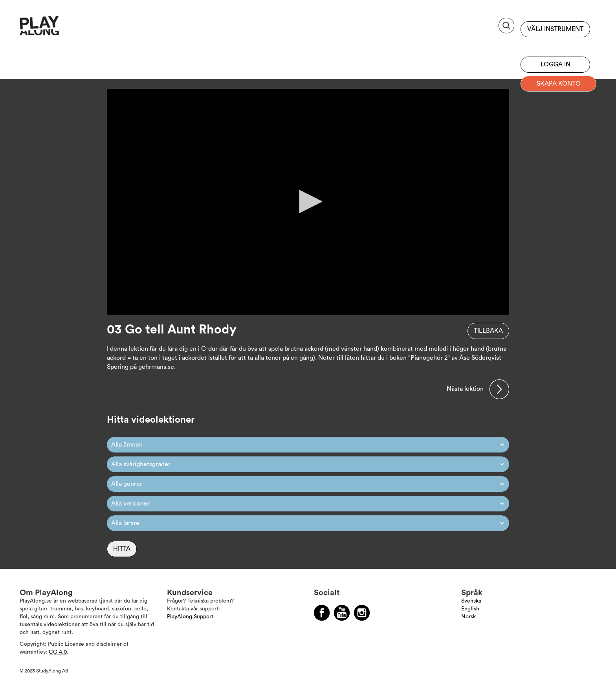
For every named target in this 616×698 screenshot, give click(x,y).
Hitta (122, 549)
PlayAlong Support (190, 617)
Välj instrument (555, 29)
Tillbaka (488, 331)
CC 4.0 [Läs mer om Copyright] (58, 652)
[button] (308, 202)
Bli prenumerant (555, 45)
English (470, 609)
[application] (308, 202)
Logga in (555, 64)
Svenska (471, 601)
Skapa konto (559, 84)
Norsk (468, 617)
